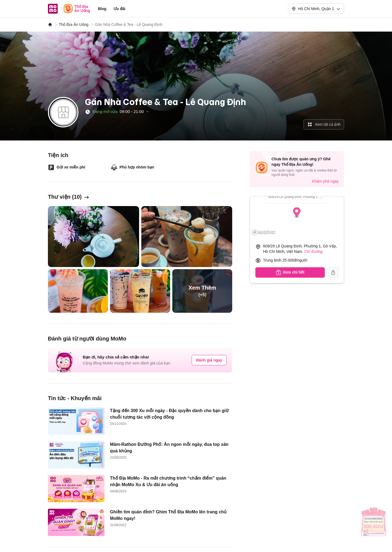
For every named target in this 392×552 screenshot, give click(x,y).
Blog (102, 9)
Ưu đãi (120, 9)
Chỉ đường (313, 252)
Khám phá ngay (325, 181)
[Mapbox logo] (264, 232)
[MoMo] (50, 24)
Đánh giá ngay (209, 360)
